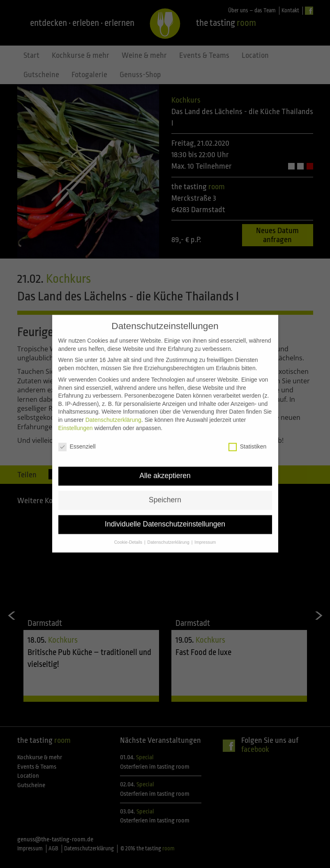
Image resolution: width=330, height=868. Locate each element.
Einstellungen (76, 412)
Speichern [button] (165, 485)
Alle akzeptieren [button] (165, 460)
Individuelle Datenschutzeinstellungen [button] (165, 509)
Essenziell (77, 432)
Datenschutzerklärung (113, 404)
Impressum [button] (205, 527)
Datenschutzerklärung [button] (169, 527)
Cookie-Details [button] (129, 527)
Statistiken (248, 432)
